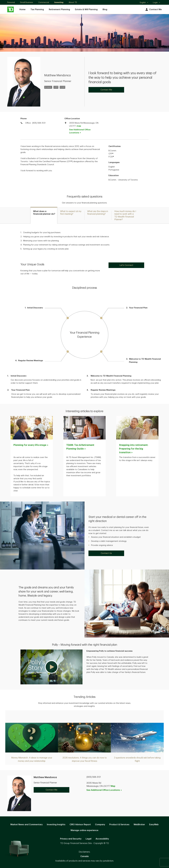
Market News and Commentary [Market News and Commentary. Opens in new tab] (27, 825)
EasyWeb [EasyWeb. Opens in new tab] (154, 825)
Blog (105, 10)
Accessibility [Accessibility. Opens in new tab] (102, 839)
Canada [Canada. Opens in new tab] (84, 856)
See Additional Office (80, 131)
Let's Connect (126, 265)
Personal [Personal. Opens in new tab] (11, 2)
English (144, 3)
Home (22, 10)
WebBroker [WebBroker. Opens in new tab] (139, 825)
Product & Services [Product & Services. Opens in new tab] (119, 825)
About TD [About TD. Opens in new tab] (73, 2)
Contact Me (153, 10)
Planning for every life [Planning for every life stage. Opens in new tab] (31, 445)
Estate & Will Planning (86, 10)
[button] (51, 667)
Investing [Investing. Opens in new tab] (59, 2)
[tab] (44, 215)
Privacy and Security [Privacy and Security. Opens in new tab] (71, 839)
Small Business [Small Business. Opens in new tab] (27, 2)
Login (157, 3)
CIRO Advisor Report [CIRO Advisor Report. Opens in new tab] (80, 825)
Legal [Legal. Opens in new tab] (89, 839)
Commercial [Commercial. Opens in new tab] (44, 2)
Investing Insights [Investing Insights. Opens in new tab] (56, 825)
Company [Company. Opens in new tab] (100, 825)
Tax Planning (37, 10)
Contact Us (106, 553)
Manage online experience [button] (84, 830)
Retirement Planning (59, 10)
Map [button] (113, 786)
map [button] (79, 126)
